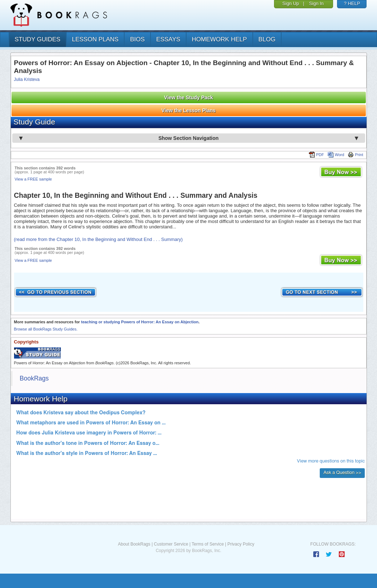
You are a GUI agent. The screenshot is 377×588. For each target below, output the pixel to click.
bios (137, 39)
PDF (317, 155)
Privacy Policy (241, 544)
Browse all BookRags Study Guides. (46, 329)
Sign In (316, 3)
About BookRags (134, 544)
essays (168, 39)
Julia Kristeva (27, 79)
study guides (38, 39)
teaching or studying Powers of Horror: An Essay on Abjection (140, 322)
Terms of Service (208, 544)
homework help (219, 39)
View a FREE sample (33, 179)
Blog (267, 39)
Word (336, 155)
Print (356, 155)
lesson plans (95, 39)
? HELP (352, 3)
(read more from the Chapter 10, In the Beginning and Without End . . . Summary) (98, 239)
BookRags (34, 378)
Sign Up (291, 3)
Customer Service (171, 544)
